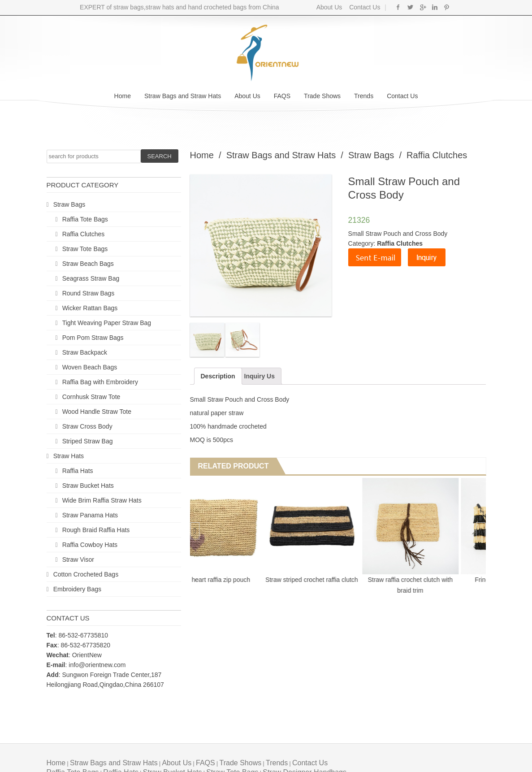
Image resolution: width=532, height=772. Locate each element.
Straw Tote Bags (85, 249)
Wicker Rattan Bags (90, 308)
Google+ (422, 7)
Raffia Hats (78, 471)
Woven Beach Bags (90, 367)
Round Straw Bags (89, 293)
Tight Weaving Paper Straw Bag (107, 323)
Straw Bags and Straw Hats (183, 96)
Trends (364, 96)
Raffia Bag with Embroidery (100, 382)
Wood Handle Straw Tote (97, 412)
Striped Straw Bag (88, 441)
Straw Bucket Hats (88, 486)
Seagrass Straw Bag (91, 278)
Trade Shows (322, 96)
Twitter (410, 7)
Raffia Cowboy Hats (90, 545)
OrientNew (87, 655)
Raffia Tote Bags (85, 219)
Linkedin (435, 7)
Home (123, 96)
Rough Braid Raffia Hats (96, 530)
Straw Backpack (85, 352)
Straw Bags (69, 204)
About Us (329, 7)
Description (218, 376)
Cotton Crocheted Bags (86, 574)
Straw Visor (78, 559)
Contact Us (364, 7)
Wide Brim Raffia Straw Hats (102, 500)
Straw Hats (69, 456)
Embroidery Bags (77, 589)
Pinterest (447, 7)
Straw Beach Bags (88, 264)
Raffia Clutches (84, 234)
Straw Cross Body (87, 426)
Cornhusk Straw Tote (91, 397)
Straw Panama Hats (90, 515)
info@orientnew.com (97, 665)
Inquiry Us (260, 376)
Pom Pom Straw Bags (93, 338)
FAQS (282, 96)
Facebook (398, 7)
